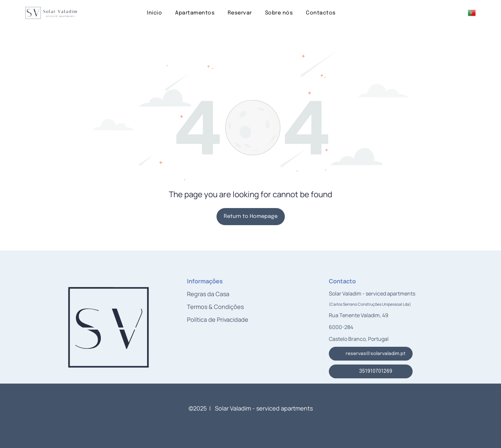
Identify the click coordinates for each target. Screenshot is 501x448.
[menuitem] (154, 13)
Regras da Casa (208, 294)
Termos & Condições (215, 307)
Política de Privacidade (218, 319)
